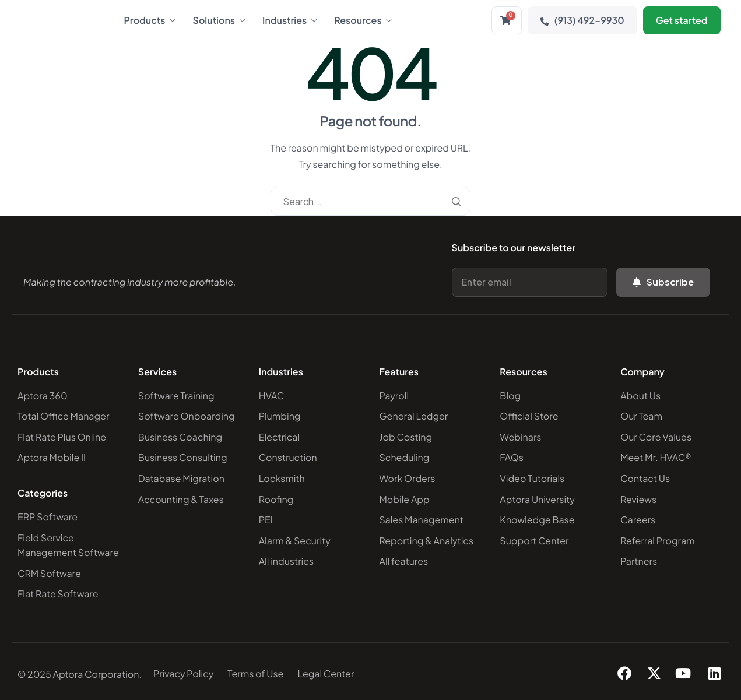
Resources (363, 20)
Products (150, 20)
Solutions (219, 20)
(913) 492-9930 (582, 20)
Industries (289, 20)
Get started (682, 20)
